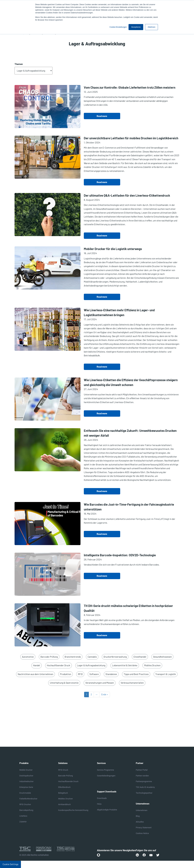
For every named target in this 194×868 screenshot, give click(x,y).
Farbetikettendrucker (28, 799)
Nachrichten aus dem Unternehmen (35, 674)
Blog (138, 816)
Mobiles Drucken (152, 665)
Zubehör (23, 822)
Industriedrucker (26, 781)
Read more (102, 116)
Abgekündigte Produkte (107, 810)
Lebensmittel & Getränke (125, 665)
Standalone (111, 674)
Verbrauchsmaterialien (132, 683)
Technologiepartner (144, 793)
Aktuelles (140, 822)
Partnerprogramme (144, 781)
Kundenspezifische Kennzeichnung (73, 810)
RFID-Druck (63, 770)
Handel (37, 665)
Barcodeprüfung (26, 810)
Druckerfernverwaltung (115, 657)
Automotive (28, 657)
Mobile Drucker (26, 770)
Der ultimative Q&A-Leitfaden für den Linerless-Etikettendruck (127, 195)
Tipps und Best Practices (136, 674)
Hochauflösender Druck (59, 665)
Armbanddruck (64, 804)
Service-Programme (105, 770)
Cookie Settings (10, 864)
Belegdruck (63, 793)
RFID (80, 674)
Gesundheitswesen (162, 657)
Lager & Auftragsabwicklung (91, 665)
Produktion (66, 674)
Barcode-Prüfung (49, 657)
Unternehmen (142, 810)
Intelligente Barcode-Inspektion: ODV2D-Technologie (120, 555)
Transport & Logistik (166, 674)
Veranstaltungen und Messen (100, 683)
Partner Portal (142, 770)
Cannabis (92, 657)
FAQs (99, 804)
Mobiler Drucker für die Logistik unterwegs (113, 249)
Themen (19, 64)
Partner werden (142, 776)
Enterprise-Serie (26, 787)
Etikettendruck (64, 787)
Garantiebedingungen (106, 776)
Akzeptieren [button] (136, 27)
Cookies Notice (142, 833)
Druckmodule (25, 793)
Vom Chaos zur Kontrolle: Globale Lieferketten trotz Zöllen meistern (130, 87)
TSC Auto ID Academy (145, 787)
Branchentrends (73, 657)
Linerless (23, 816)
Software (94, 674)
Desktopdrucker (26, 776)
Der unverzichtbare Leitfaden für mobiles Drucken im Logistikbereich (131, 138)
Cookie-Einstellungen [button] (118, 27)
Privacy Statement (144, 828)
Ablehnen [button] (151, 27)
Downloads (102, 798)
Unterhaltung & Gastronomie (64, 683)
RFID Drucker (25, 804)
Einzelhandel (140, 657)
